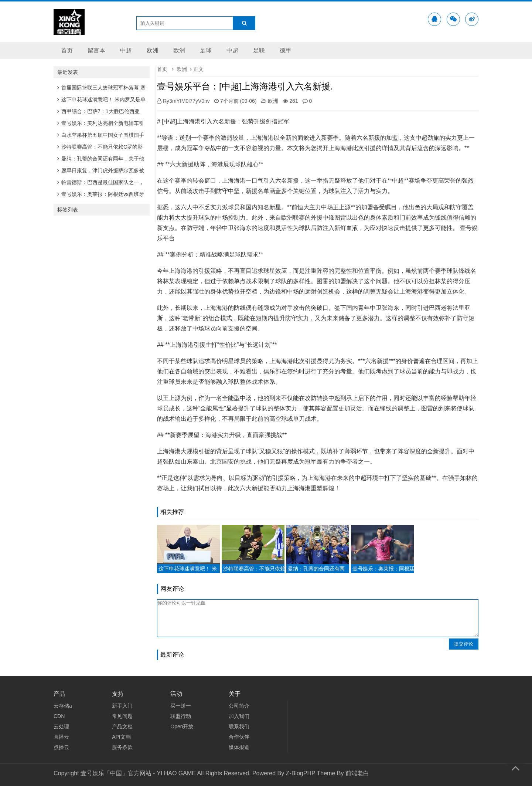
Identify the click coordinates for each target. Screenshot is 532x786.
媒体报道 (239, 747)
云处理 (61, 726)
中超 (126, 50)
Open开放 (182, 726)
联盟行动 (181, 716)
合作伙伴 (239, 737)
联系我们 (239, 726)
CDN (59, 716)
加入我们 (239, 716)
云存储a (63, 706)
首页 (67, 50)
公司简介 (239, 706)
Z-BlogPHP (301, 773)
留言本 (96, 50)
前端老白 (357, 773)
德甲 (286, 50)
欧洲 (153, 50)
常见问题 (122, 716)
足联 (259, 50)
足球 (206, 50)
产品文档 (122, 726)
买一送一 (181, 706)
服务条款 (122, 747)
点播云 (61, 747)
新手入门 (122, 706)
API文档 (121, 737)
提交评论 (464, 644)
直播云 (61, 737)
